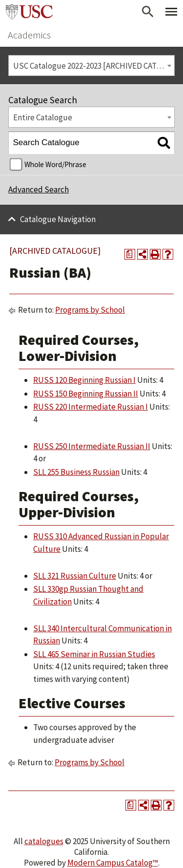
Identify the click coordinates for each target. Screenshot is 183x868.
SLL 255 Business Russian (76, 472)
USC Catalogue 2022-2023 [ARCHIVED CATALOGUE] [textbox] (94, 66)
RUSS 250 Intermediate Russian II (92, 446)
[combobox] (91, 66)
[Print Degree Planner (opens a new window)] (130, 254)
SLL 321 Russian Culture (75, 576)
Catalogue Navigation (58, 219)
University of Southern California (29, 12)
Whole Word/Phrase (55, 164)
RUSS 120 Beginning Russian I (84, 380)
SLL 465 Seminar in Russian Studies (94, 654)
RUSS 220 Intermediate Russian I (91, 407)
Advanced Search (39, 189)
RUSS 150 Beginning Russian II (86, 394)
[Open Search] (148, 12)
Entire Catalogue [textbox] (43, 117)
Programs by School (90, 310)
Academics (29, 35)
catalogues (44, 841)
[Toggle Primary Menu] (171, 12)
